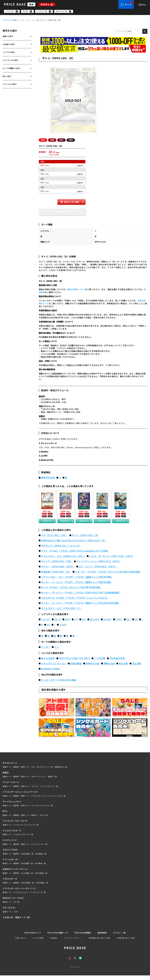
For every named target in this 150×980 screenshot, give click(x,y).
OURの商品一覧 (27, 858)
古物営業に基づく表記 (126, 943)
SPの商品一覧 (40, 868)
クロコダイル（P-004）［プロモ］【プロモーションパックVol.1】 (75, 602)
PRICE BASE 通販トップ (56, 937)
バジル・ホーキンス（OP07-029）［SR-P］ (112, 560)
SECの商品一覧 (27, 877)
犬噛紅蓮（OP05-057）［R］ (56, 576)
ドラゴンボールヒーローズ (15, 825)
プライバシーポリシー (73, 943)
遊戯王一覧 (52, 781)
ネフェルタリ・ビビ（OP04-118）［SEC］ (63, 560)
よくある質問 (38, 943)
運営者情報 (104, 937)
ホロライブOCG (10, 854)
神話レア (35, 819)
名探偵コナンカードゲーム (15, 873)
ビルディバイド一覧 (39, 848)
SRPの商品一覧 (41, 877)
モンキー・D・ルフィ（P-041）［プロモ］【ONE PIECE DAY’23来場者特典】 (81, 597)
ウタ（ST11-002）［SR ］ (54, 540)
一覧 (37, 21)
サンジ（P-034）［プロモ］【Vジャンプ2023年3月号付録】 (71, 592)
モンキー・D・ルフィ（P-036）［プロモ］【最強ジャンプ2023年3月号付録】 (81, 607)
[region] (77, 12)
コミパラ (35, 791)
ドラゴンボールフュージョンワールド (20, 796)
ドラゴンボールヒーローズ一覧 (26, 829)
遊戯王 (6, 777)
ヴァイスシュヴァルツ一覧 (42, 810)
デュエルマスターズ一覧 (23, 839)
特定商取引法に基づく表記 (99, 943)
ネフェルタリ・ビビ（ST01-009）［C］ (61, 613)
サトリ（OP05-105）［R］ (86, 540)
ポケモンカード (10, 767)
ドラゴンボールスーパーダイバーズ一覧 (30, 897)
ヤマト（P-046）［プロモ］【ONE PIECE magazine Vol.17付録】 (75, 555)
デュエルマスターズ (12, 835)
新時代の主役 (48, 478)
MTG (5, 815)
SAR (33, 771)
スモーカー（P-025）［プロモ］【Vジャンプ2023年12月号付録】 (108, 576)
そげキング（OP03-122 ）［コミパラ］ (61, 550)
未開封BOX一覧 (61, 771)
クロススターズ (10, 883)
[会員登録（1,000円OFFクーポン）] (93, 42)
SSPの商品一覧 (27, 868)
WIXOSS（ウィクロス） (14, 902)
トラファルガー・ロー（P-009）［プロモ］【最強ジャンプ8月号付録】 (77, 581)
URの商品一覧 (41, 858)
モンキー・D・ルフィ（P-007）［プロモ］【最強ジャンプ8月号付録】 (77, 587)
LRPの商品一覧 (42, 887)
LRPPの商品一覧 (27, 887)
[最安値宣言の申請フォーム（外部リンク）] (93, 49)
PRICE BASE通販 (10, 21)
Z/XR (16, 916)
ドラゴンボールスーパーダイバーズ (19, 893)
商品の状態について (76, 290)
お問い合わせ (21, 943)
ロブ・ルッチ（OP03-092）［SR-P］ (98, 571)
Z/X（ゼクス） (10, 912)
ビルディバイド (10, 844)
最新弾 (16, 771)
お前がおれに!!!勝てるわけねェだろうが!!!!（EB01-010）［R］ (74, 545)
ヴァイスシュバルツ (12, 806)
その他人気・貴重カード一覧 (16, 922)
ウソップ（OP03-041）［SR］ (57, 566)
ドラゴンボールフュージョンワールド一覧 (48, 800)
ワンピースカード (26, 21)
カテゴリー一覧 (123, 937)
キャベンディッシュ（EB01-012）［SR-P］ (99, 566)
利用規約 (54, 943)
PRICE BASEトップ (29, 937)
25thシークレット (39, 781)
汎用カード (25, 771)
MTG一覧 (44, 819)
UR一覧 (16, 906)
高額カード (7, 771)
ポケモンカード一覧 (44, 771)
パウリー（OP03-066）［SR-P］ (58, 571)
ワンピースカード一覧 (49, 791)
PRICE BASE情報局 (83, 937)
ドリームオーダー (11, 864)
